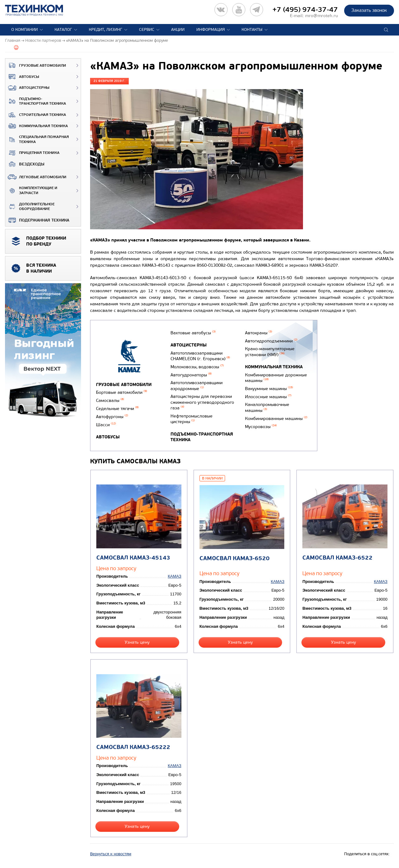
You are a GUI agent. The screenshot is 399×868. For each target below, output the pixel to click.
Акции (178, 30)
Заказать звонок (369, 10)
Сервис (147, 30)
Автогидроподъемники (271, 341)
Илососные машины (268, 397)
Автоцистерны (27, 88)
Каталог (63, 30)
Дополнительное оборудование (30, 207)
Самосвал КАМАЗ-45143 (133, 558)
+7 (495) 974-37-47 (305, 10)
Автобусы (22, 77)
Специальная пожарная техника (37, 139)
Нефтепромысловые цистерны (192, 419)
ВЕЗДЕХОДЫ (25, 164)
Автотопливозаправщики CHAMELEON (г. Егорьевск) (200, 356)
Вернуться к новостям (111, 854)
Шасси (106, 425)
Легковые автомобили (36, 177)
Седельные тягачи (117, 409)
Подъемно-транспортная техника (36, 101)
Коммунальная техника (37, 126)
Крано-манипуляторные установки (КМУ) (270, 352)
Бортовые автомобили (122, 392)
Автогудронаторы (191, 375)
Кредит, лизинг (106, 30)
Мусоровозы (261, 427)
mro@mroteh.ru (322, 16)
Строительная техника (36, 115)
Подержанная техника (37, 220)
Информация (211, 30)
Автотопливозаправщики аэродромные (197, 386)
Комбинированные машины (276, 419)
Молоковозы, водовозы (197, 367)
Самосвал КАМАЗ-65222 (133, 747)
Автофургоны (112, 417)
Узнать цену (137, 642)
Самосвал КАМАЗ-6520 (235, 558)
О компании (24, 30)
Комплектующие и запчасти (31, 191)
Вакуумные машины (269, 389)
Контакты (252, 30)
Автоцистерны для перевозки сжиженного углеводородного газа (202, 402)
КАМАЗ (174, 576)
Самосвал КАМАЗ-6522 (337, 558)
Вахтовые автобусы (193, 333)
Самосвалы (110, 401)
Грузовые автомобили (36, 65)
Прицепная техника (32, 153)
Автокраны (259, 333)
